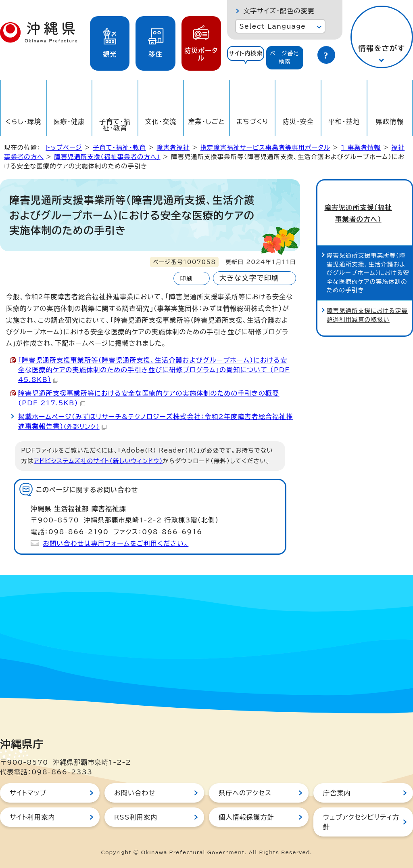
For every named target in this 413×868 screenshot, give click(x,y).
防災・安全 (298, 122)
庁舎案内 (337, 793)
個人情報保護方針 (246, 817)
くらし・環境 (23, 122)
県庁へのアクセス (245, 793)
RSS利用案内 (136, 817)
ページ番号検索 (285, 58)
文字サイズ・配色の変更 (279, 11)
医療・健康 (69, 122)
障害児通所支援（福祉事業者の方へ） (107, 157)
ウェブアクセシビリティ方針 (361, 822)
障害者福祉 (173, 148)
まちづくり (252, 122)
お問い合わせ (135, 793)
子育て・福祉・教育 (115, 125)
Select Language (272, 26)
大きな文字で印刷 (249, 278)
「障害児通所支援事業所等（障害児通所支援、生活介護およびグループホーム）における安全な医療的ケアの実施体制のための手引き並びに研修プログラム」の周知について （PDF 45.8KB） (154, 370)
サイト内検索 (246, 53)
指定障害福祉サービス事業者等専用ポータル (265, 148)
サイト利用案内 (32, 817)
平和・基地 (344, 122)
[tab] (246, 58)
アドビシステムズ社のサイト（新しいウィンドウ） (98, 461)
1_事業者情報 (361, 148)
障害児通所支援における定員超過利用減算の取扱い (367, 300)
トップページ (64, 148)
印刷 (186, 278)
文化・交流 (161, 122)
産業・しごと (206, 122)
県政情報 (390, 122)
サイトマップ (28, 793)
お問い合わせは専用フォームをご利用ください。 (116, 543)
